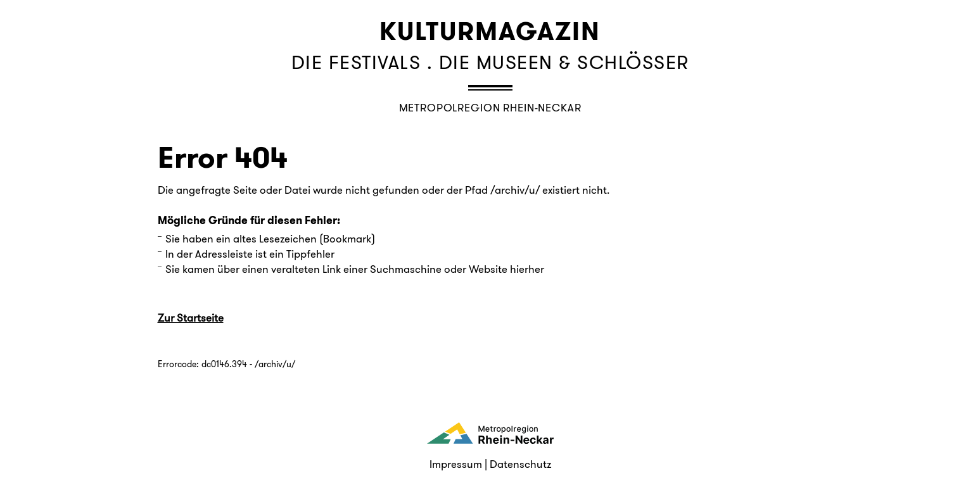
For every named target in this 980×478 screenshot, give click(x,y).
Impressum (456, 464)
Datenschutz (520, 464)
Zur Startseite (191, 318)
